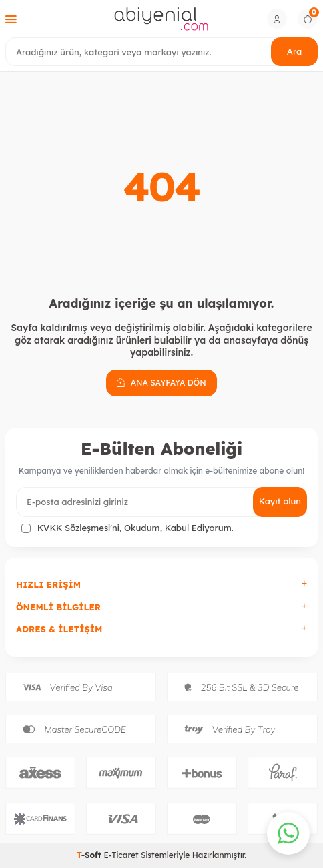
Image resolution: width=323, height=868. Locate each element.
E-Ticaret (121, 855)
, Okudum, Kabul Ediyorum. (127, 528)
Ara (294, 51)
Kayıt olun (280, 501)
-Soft (90, 855)
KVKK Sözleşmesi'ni (78, 528)
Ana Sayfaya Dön (161, 382)
